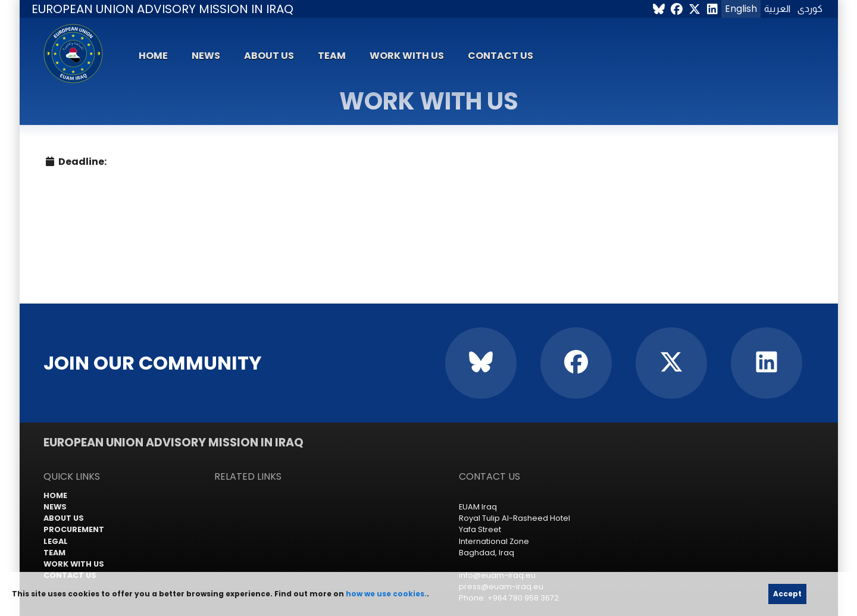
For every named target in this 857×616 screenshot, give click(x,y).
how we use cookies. (386, 594)
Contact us (501, 56)
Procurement (74, 529)
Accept (787, 594)
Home (153, 56)
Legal (56, 541)
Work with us (407, 56)
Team (332, 56)
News (206, 56)
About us (269, 56)
